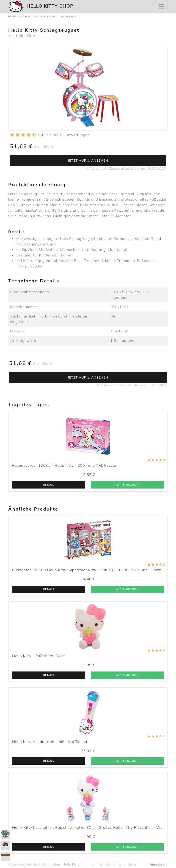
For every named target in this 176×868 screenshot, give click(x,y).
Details (49, 485)
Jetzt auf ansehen (88, 161)
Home (12, 16)
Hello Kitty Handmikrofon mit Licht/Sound (50, 742)
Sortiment (26, 16)
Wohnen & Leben (46, 16)
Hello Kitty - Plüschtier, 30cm (39, 656)
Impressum (159, 864)
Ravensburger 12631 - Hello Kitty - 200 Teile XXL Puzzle (64, 466)
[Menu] (161, 6)
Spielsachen (69, 16)
